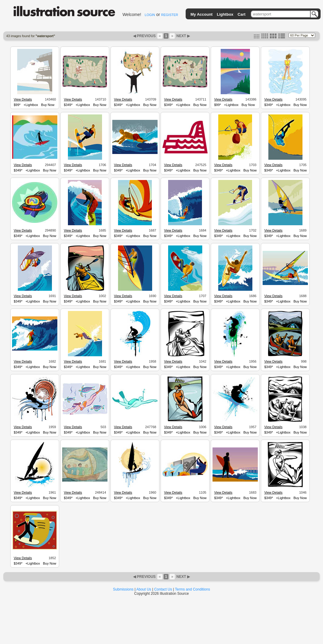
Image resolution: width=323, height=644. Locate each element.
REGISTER (170, 15)
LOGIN (150, 15)
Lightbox (225, 14)
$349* (68, 105)
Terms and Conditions (193, 589)
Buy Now (48, 105)
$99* (17, 105)
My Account (201, 14)
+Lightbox (31, 105)
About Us (144, 589)
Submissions (123, 589)
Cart (241, 14)
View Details (23, 99)
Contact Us (163, 589)
